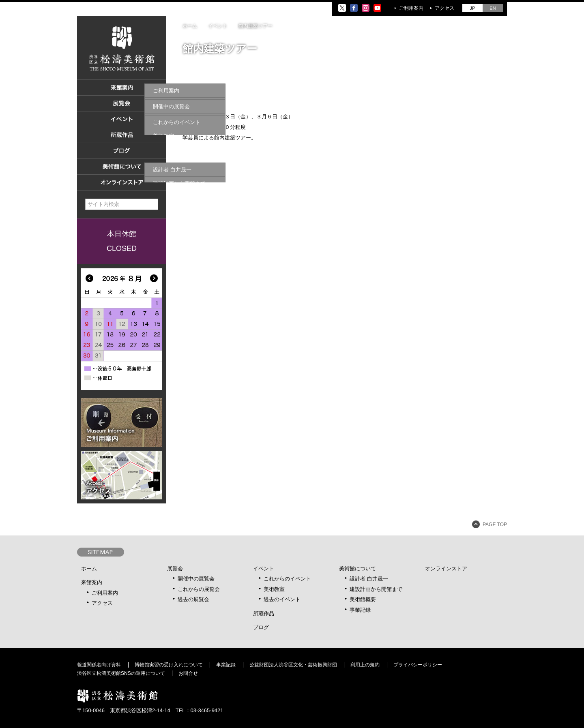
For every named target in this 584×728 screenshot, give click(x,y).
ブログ (261, 627)
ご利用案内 (411, 8)
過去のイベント (282, 599)
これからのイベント (287, 579)
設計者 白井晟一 (369, 579)
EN (493, 8)
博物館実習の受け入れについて (169, 665)
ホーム (190, 26)
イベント (264, 568)
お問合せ (188, 673)
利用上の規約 (365, 665)
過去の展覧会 (193, 599)
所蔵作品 (264, 613)
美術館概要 (363, 599)
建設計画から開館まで (376, 589)
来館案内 (92, 582)
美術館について (357, 568)
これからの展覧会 (199, 589)
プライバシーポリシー (418, 665)
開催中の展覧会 (196, 579)
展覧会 (175, 568)
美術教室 (274, 589)
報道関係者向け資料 (99, 665)
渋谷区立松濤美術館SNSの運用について (121, 673)
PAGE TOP (495, 525)
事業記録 (360, 610)
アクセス (444, 8)
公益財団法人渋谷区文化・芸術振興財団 (293, 665)
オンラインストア (446, 568)
